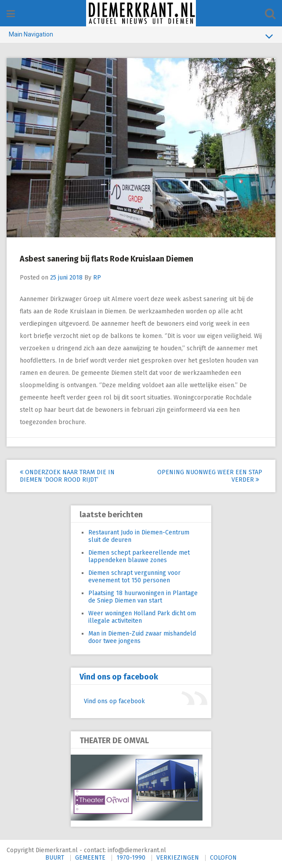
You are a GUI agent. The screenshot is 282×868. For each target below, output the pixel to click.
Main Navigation (141, 36)
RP (97, 278)
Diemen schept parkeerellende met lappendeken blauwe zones (139, 556)
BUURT (55, 858)
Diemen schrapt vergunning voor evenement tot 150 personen (134, 577)
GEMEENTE (90, 858)
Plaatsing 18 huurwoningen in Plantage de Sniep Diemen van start (143, 597)
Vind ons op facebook (119, 677)
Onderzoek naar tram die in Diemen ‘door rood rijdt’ (67, 476)
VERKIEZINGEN (178, 858)
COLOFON (223, 858)
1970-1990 (131, 858)
